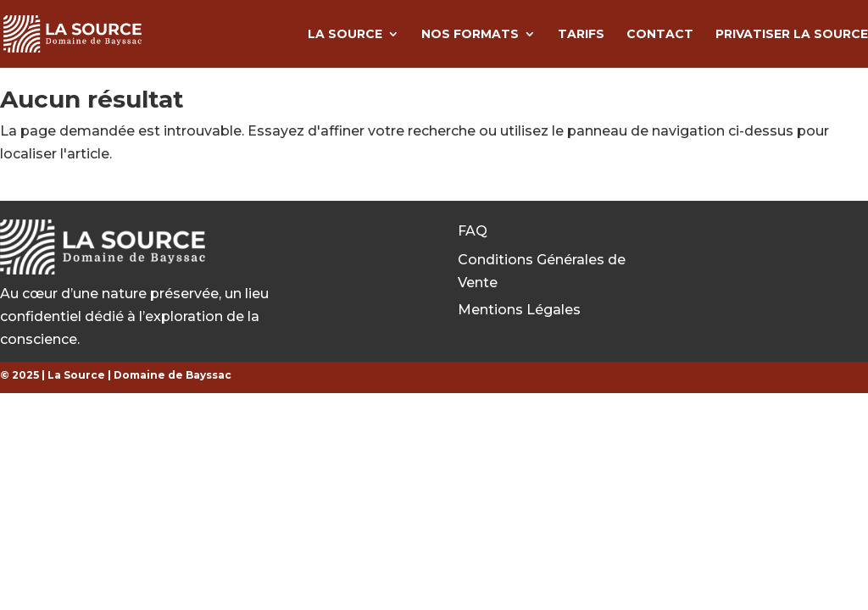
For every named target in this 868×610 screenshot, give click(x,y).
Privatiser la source (792, 35)
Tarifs (581, 35)
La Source (345, 35)
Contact (660, 35)
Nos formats (470, 35)
